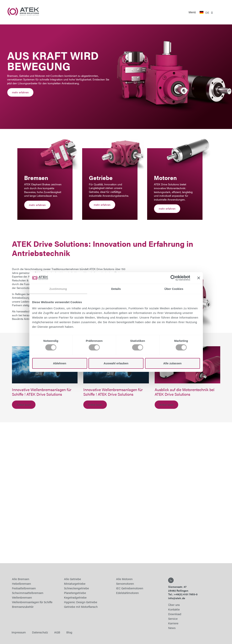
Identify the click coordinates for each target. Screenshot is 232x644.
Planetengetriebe (75, 593)
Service (173, 618)
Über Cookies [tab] (174, 289)
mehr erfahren (20, 92)
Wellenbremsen (22, 597)
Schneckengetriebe (76, 588)
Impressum (19, 632)
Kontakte (174, 609)
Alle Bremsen (21, 579)
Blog (69, 632)
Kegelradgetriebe (75, 597)
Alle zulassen (172, 363)
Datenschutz (40, 632)
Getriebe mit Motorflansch (81, 607)
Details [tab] (116, 289)
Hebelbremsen (21, 583)
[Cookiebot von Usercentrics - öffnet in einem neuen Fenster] (173, 278)
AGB (57, 632)
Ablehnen (60, 363)
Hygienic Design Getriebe (81, 602)
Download (175, 614)
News (172, 628)
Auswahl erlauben (116, 363)
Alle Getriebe (73, 579)
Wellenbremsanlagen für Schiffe (32, 602)
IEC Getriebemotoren (130, 588)
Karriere (173, 623)
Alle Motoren (124, 579)
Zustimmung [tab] (58, 289)
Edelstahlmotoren (127, 593)
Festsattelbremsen (24, 588)
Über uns (174, 605)
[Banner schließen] (199, 278)
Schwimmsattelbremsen (28, 593)
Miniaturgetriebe (75, 583)
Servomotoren (125, 583)
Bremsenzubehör (23, 607)
